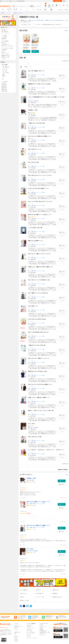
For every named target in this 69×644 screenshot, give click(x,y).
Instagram (16, 637)
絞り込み (14, 6)
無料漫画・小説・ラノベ (19, 626)
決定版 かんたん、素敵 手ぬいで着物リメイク (39, 397)
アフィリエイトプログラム (32, 638)
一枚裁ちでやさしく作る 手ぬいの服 (35, 20)
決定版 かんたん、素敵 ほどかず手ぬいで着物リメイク (40, 267)
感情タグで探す (5, 91)
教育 (34, 114)
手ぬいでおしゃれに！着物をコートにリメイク (39, 358)
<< (22, 63)
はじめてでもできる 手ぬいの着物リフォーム (38, 188)
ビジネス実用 (45, 10)
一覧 (66, 31)
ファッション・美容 (40, 75)
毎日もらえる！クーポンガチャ (8, 46)
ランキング (16, 629)
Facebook (16, 641)
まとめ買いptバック (5, 44)
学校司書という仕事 (33, 110)
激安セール (4, 43)
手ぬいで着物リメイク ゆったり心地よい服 (38, 293)
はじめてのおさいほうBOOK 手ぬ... (26, 45)
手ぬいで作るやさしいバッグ (35, 149)
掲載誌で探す (4, 88)
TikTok (16, 638)
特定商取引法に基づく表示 (45, 632)
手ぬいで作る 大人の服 (33, 162)
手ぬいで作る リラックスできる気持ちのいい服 (39, 280)
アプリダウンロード (31, 628)
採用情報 (41, 628)
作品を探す (29, 626)
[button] (27, 51)
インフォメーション (31, 634)
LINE (15, 634)
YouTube (16, 640)
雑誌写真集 (51, 10)
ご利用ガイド (67, 10)
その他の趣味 (36, 101)
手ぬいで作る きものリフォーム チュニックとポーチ (40, 175)
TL (27, 10)
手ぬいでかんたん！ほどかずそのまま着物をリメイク (40, 384)
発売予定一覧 (4, 30)
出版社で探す (4, 90)
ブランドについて (43, 626)
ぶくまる (3, 59)
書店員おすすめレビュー (6, 55)
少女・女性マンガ (15, 10)
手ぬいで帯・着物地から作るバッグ (36, 71)
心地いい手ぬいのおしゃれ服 (35, 437)
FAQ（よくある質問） (31, 632)
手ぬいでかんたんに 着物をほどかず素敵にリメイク (40, 136)
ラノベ (33, 10)
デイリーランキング (5, 33)
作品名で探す (4, 85)
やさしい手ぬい (32, 424)
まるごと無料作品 (5, 41)
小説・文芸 (39, 10)
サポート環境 (29, 631)
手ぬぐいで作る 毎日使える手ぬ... (35, 45)
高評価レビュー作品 (5, 57)
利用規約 (41, 629)
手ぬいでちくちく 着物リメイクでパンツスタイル (39, 254)
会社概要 (41, 625)
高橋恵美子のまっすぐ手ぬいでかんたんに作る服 (39, 84)
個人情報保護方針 (43, 631)
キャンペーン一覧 (5, 54)
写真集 (4, 76)
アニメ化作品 (4, 36)
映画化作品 (4, 39)
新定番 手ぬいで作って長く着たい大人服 (37, 371)
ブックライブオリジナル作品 (7, 48)
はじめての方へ (61, 10)
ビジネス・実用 (5, 73)
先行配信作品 (4, 50)
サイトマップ (42, 635)
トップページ (17, 625)
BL (21, 10)
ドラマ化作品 (4, 37)
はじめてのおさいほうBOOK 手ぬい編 (37, 319)
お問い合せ (29, 635)
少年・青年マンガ (9, 10)
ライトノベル (5, 69)
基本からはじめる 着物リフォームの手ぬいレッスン (40, 215)
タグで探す (4, 83)
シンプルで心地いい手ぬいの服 (35, 228)
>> (66, 63)
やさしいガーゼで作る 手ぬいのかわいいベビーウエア (40, 202)
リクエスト (29, 637)
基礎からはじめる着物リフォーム (36, 241)
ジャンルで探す (5, 81)
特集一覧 (3, 52)
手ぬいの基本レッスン (33, 306)
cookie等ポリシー (43, 634)
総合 (3, 10)
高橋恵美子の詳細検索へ (63, 470)
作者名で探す (4, 86)
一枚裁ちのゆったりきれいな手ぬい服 (53, 20)
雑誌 (3, 74)
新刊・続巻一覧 (5, 32)
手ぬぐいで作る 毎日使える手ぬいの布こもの (38, 332)
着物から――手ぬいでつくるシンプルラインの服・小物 (41, 411)
